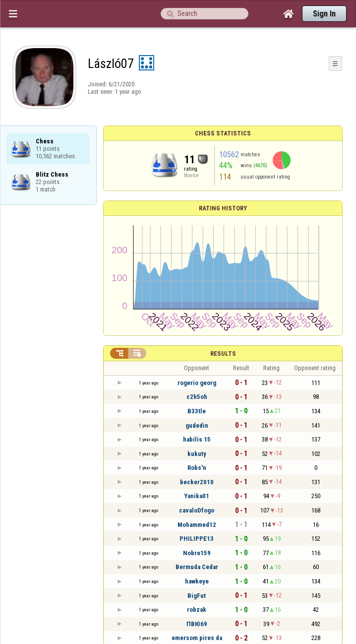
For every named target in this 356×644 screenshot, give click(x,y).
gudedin (197, 425)
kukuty (197, 454)
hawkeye (197, 581)
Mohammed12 (197, 525)
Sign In (324, 14)
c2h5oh (197, 397)
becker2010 (197, 482)
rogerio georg (197, 383)
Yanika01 (197, 496)
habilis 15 (197, 439)
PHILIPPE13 (197, 539)
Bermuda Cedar (197, 567)
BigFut (197, 596)
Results (223, 354)
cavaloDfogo (197, 510)
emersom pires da (197, 638)
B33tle (197, 411)
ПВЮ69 (197, 624)
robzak (197, 610)
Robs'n (197, 468)
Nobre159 (197, 553)
